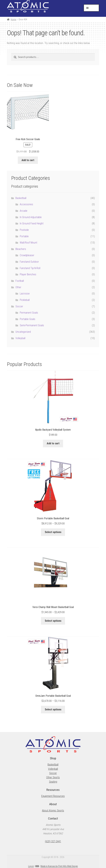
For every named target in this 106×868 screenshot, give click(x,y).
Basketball (21, 198)
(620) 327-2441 (53, 841)
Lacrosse (25, 294)
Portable (24, 236)
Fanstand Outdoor (29, 262)
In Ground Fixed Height (32, 223)
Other (18, 287)
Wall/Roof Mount (28, 243)
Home (13, 19)
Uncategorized (23, 332)
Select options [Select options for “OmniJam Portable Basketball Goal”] (53, 709)
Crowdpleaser (27, 255)
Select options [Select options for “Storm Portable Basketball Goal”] (53, 532)
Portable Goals (27, 319)
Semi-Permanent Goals (32, 325)
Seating (53, 782)
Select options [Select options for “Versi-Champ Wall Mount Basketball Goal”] (53, 621)
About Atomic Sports (53, 811)
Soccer (19, 306)
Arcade (24, 211)
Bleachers (21, 249)
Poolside (24, 230)
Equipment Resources (53, 796)
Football (20, 281)
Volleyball (20, 338)
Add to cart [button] (28, 160)
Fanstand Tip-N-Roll (30, 268)
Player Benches (28, 274)
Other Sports (53, 777)
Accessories (26, 204)
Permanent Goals (29, 313)
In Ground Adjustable (31, 217)
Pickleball (25, 300)
